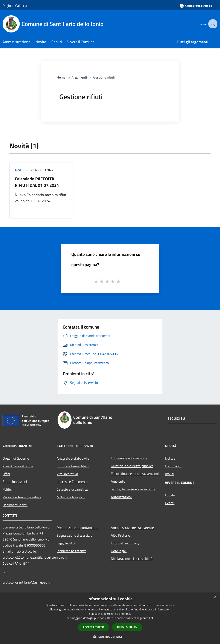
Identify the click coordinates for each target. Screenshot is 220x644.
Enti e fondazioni (15, 482)
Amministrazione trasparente (132, 528)
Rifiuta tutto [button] (127, 627)
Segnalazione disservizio (74, 535)
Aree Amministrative (18, 466)
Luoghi (170, 495)
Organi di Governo (16, 458)
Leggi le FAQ (66, 543)
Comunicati (173, 466)
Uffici (6, 474)
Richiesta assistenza (72, 551)
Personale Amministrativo (22, 497)
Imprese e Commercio (72, 482)
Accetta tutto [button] (93, 627)
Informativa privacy (125, 543)
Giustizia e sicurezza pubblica (132, 466)
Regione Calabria (15, 6)
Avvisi (19, 170)
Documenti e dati (15, 505)
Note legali (119, 551)
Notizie (170, 458)
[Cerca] (212, 24)
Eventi (170, 503)
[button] (110, 637)
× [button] (215, 597)
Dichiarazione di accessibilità (132, 559)
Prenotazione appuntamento (78, 528)
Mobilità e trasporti (71, 497)
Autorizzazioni (121, 497)
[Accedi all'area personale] (196, 6)
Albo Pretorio (120, 535)
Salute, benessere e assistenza (133, 489)
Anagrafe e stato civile (73, 458)
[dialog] (110, 618)
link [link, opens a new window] (151, 618)
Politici (8, 489)
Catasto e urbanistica (72, 489)
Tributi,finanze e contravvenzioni (135, 474)
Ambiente (118, 481)
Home (61, 77)
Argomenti (79, 77)
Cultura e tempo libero (73, 466)
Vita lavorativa (67, 474)
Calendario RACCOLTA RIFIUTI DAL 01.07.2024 (37, 182)
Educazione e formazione (129, 458)
